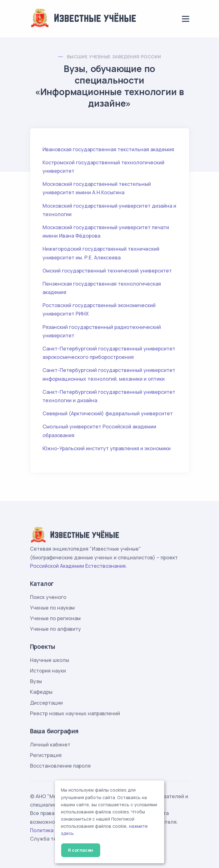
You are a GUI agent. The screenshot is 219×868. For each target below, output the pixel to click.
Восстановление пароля (60, 766)
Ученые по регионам (55, 618)
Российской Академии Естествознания (78, 566)
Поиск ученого (48, 597)
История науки (48, 671)
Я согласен (80, 850)
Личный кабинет (50, 745)
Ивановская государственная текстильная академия (108, 149)
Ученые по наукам (52, 608)
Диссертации (46, 703)
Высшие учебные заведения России (114, 57)
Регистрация (46, 755)
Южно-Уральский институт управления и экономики (107, 448)
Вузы (36, 681)
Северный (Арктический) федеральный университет (108, 413)
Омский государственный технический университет (107, 271)
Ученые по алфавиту (55, 629)
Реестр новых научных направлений (75, 713)
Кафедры (41, 692)
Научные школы (50, 660)
